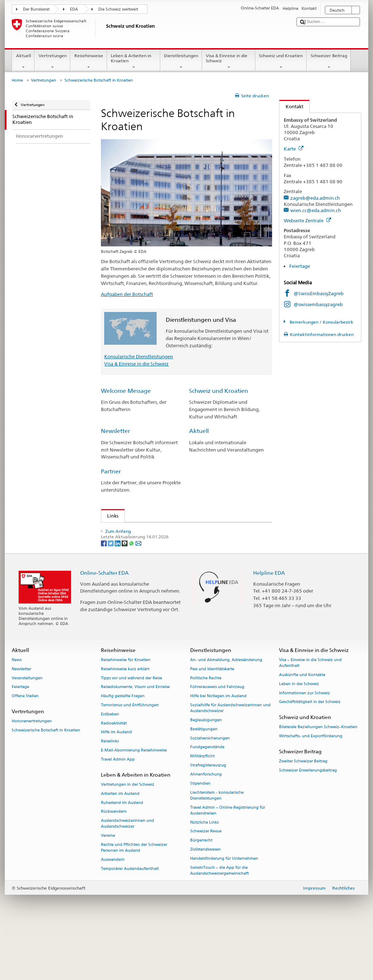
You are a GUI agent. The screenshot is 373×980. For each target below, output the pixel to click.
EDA (74, 9)
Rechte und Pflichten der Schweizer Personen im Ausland (134, 900)
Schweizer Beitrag (329, 62)
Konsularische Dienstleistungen (139, 356)
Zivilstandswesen (205, 902)
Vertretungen (52, 62)
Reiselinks (110, 794)
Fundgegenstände (207, 800)
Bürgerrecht (201, 893)
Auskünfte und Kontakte (302, 727)
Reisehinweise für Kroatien (126, 712)
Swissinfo (119, 563)
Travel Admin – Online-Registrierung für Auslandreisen (228, 863)
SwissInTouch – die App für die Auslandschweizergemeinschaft (219, 923)
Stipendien (200, 836)
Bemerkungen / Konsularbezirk (321, 322)
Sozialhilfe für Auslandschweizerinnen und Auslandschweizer (230, 760)
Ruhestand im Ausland (122, 855)
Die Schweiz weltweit (118, 9)
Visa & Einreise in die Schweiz (229, 62)
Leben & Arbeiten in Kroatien (134, 62)
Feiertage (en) (121, 530)
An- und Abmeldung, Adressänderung (226, 712)
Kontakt (291, 106)
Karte (294, 149)
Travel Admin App (118, 812)
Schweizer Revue (206, 884)
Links (110, 516)
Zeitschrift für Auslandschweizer (141, 552)
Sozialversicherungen (210, 791)
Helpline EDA (269, 625)
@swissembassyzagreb (318, 304)
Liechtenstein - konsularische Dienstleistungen (217, 848)
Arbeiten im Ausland (120, 846)
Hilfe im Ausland (116, 785)
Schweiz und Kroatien (281, 62)
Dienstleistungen (181, 62)
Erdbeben (110, 767)
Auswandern (113, 912)
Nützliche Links (204, 875)
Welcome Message (126, 391)
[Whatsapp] (132, 595)
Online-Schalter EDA (104, 625)
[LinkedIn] (118, 595)
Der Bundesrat (36, 9)
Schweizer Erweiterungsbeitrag (308, 823)
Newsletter (115, 431)
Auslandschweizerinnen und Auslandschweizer (127, 876)
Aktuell (23, 62)
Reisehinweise (89, 62)
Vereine (108, 888)
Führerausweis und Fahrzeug (217, 740)
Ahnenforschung (206, 827)
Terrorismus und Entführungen (130, 758)
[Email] (138, 595)
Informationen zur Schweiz (305, 745)
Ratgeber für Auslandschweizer (140, 540)
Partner (111, 471)
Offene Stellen (25, 749)
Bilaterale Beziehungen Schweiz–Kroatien (318, 780)
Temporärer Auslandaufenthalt (130, 921)
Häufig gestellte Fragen (123, 749)
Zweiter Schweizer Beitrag (303, 814)
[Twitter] (111, 595)
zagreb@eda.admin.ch (315, 198)
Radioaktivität (114, 776)
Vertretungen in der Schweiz (128, 837)
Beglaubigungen (206, 772)
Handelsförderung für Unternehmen (224, 911)
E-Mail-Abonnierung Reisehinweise (134, 803)
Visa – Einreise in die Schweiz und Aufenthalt (310, 715)
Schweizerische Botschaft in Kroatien (46, 783)
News (17, 712)
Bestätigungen (204, 782)
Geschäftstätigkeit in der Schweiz (310, 755)
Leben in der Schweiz (299, 736)
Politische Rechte (206, 731)
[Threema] (125, 595)
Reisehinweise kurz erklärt (125, 721)
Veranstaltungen (27, 731)
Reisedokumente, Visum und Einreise (135, 740)
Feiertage (300, 266)
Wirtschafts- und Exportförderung (311, 789)
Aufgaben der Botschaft (127, 294)
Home (17, 80)
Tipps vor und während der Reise (131, 731)
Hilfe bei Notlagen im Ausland (218, 749)
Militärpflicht (202, 809)
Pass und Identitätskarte (212, 721)
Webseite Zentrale (307, 220)
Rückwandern (114, 864)
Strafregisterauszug (208, 818)
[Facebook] (104, 595)
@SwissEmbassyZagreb (319, 293)
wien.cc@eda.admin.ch (316, 210)
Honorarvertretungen (32, 774)
